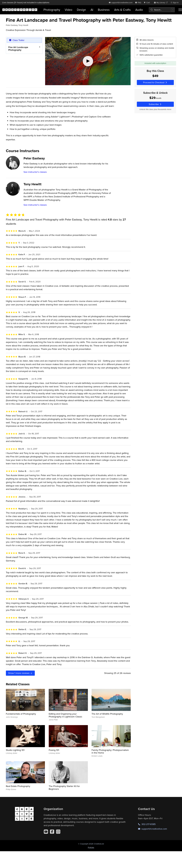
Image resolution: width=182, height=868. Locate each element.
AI (92, 10)
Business (104, 10)
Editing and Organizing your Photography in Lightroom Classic (65, 715)
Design (81, 10)
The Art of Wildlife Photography (107, 714)
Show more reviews (20, 673)
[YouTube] (46, 832)
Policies (91, 847)
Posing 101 (54, 750)
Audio (139, 10)
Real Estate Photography (18, 786)
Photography (52, 10)
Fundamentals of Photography (21, 714)
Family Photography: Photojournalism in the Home (110, 751)
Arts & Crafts (122, 10)
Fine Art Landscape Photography (18, 48)
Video (68, 10)
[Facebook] (52, 832)
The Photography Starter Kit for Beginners (64, 788)
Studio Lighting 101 (15, 750)
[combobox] (162, 10)
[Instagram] (58, 832)
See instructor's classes (35, 172)
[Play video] (88, 61)
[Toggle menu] (180, 10)
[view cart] (147, 2)
